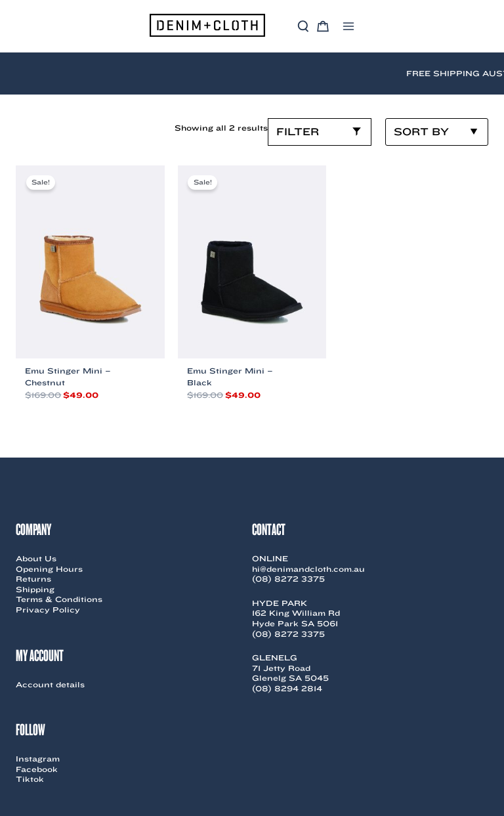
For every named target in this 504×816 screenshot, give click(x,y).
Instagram (38, 759)
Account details (50, 684)
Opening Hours (49, 569)
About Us (36, 558)
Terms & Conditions (59, 599)
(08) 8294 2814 (287, 688)
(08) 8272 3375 (288, 579)
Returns (33, 579)
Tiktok (30, 779)
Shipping (35, 589)
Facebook (37, 769)
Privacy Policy (48, 610)
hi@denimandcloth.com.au (308, 569)
